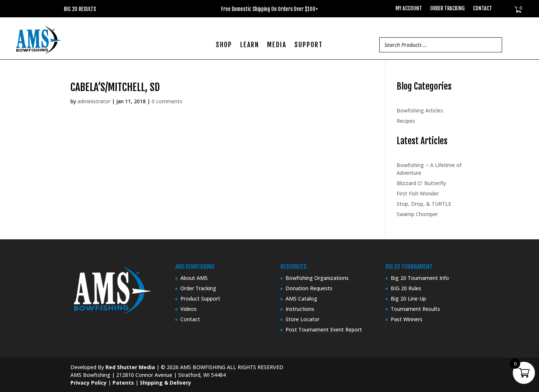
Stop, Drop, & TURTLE (424, 204)
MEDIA (277, 45)
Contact (483, 9)
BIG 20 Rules (406, 288)
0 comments (167, 101)
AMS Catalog (301, 299)
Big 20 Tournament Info (420, 278)
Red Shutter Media (130, 367)
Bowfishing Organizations (317, 278)
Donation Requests (309, 288)
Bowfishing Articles (420, 110)
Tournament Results (415, 309)
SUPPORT (309, 45)
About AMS (194, 278)
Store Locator (303, 319)
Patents (123, 383)
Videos (189, 309)
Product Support (200, 299)
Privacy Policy (89, 383)
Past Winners (407, 319)
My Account (409, 9)
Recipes (406, 121)
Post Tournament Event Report (324, 329)
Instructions (300, 309)
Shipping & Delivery (165, 383)
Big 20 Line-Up (408, 299)
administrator (94, 101)
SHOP (224, 45)
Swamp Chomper (417, 214)
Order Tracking (448, 9)
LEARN (250, 45)
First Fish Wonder (418, 193)
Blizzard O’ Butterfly (421, 183)
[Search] (494, 45)
